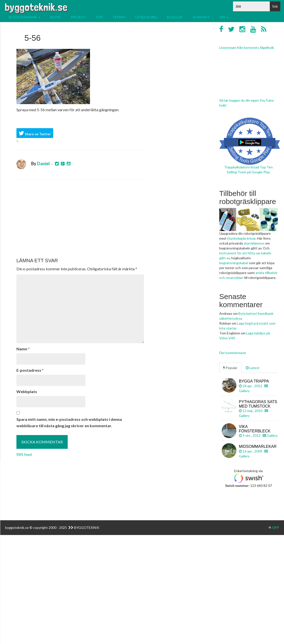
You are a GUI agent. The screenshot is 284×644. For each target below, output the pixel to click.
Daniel (43, 164)
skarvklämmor (254, 243)
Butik (56, 17)
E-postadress (30, 370)
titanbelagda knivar (241, 238)
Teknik (119, 17)
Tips (99, 17)
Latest (253, 368)
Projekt (78, 17)
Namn (23, 349)
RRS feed (24, 454)
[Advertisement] (80, 219)
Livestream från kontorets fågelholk (247, 48)
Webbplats (27, 391)
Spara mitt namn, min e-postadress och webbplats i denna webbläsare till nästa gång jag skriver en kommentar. (69, 422)
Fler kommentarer (233, 353)
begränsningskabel (234, 263)
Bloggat (175, 17)
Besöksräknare (25, 17)
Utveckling (146, 17)
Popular (230, 368)
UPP (274, 528)
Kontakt (201, 17)
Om (224, 17)
